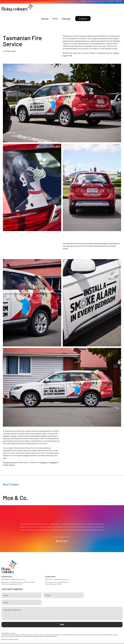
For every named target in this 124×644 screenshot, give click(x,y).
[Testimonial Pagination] (57, 541)
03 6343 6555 (5, 579)
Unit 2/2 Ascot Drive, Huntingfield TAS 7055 (57, 582)
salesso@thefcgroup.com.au (62, 579)
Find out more (8, 462)
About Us (83, 1)
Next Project (11, 484)
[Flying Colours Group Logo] (17, 5)
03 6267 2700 (49, 579)
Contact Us (100, 1)
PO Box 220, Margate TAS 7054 (53, 584)
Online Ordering (110, 1)
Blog (94, 1)
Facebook (44, 462)
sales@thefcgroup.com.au (18, 579)
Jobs (89, 1)
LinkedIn (53, 462)
